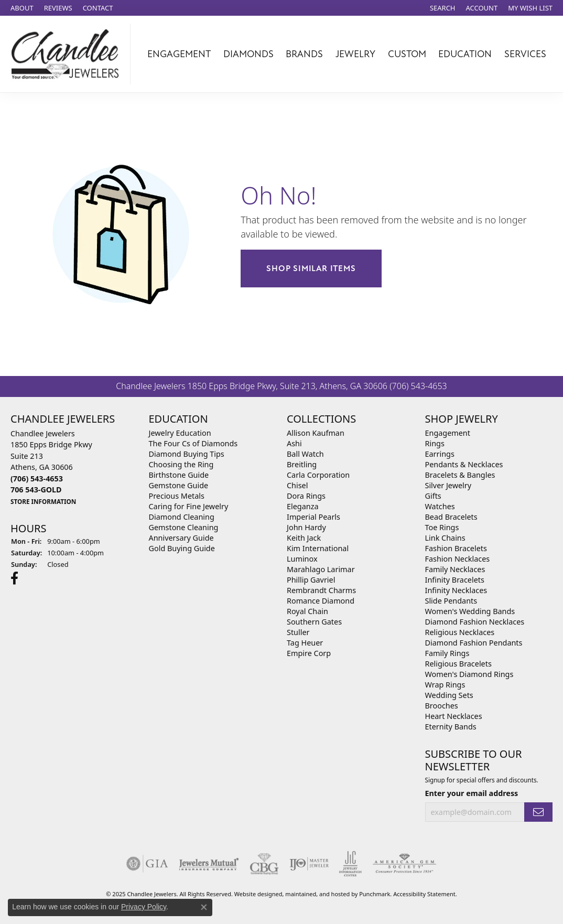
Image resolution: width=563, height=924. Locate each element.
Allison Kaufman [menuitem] (316, 433)
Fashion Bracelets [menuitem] (456, 548)
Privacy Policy (144, 907)
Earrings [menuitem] (440, 454)
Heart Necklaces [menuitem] (454, 716)
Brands (304, 54)
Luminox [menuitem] (302, 559)
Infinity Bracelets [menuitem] (455, 580)
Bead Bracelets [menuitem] (451, 517)
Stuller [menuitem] (298, 632)
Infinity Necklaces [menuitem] (456, 590)
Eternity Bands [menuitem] (451, 727)
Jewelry (355, 54)
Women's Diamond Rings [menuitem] (469, 674)
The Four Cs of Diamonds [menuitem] (193, 443)
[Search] (443, 8)
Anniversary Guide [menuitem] (181, 538)
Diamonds (248, 54)
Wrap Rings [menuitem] (445, 685)
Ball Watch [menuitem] (305, 454)
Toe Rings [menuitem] (442, 527)
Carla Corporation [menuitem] (318, 475)
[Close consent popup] (204, 907)
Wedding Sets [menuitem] (449, 695)
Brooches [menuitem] (442, 706)
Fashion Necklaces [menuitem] (458, 559)
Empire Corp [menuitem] (309, 653)
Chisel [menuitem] (297, 485)
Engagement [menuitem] (448, 433)
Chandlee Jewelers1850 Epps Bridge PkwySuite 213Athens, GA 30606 (51, 467)
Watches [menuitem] (440, 506)
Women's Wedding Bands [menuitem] (470, 611)
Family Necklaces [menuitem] (455, 569)
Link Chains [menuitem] (445, 538)
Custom (407, 54)
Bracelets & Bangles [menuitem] (460, 475)
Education (465, 54)
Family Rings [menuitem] (447, 653)
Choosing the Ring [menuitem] (181, 464)
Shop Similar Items (311, 268)
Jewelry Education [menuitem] (180, 433)
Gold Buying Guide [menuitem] (182, 548)
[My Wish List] (530, 8)
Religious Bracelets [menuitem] (458, 664)
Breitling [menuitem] (302, 464)
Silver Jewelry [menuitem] (448, 485)
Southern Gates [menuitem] (314, 622)
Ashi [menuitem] (294, 443)
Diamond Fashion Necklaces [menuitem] (475, 622)
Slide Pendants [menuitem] (451, 601)
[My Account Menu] (482, 8)
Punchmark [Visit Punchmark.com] (375, 893)
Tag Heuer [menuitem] (305, 643)
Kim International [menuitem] (318, 548)
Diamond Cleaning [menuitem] (182, 517)
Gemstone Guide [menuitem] (179, 485)
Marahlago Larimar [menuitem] (321, 569)
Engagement (179, 54)
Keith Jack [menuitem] (304, 538)
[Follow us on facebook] (14, 578)
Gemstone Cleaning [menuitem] (184, 527)
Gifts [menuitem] (433, 496)
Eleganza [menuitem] (302, 506)
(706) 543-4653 (418, 386)
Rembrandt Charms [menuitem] (321, 590)
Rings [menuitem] (435, 443)
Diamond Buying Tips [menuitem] (187, 454)
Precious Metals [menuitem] (177, 496)
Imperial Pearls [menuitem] (313, 517)
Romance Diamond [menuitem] (321, 601)
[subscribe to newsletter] (538, 812)
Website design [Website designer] (255, 893)
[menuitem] (147, 863)
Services (525, 54)
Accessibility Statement (424, 893)
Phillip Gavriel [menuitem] (311, 580)
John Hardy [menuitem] (306, 527)
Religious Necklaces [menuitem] (460, 632)
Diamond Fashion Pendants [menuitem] (474, 643)
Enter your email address (472, 793)
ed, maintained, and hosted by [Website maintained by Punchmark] (318, 893)
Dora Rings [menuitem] (306, 496)
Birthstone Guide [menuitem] (179, 475)
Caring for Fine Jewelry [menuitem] (189, 506)
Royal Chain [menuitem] (307, 611)
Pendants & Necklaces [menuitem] (464, 464)
